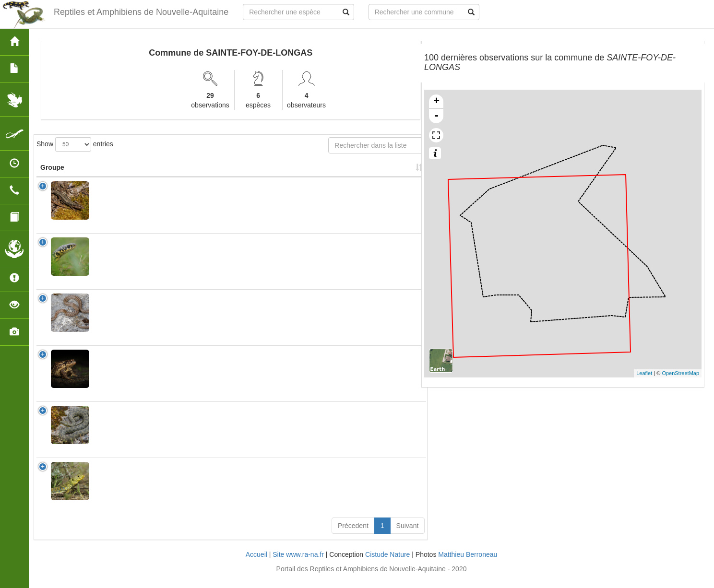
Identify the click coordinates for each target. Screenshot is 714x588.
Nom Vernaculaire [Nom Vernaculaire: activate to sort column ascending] (181, 172)
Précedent (353, 535)
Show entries (75, 144)
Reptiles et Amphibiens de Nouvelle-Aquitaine (140, 12)
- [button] (436, 116)
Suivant (408, 535)
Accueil (256, 564)
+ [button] (436, 102)
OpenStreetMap (680, 373)
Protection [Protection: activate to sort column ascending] (245, 177)
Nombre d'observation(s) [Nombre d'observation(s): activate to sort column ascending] (306, 172)
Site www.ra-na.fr (298, 564)
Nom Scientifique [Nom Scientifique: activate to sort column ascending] (116, 172)
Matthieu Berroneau (468, 564)
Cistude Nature (387, 564)
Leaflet (644, 373)
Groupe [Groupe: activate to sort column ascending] (52, 177)
